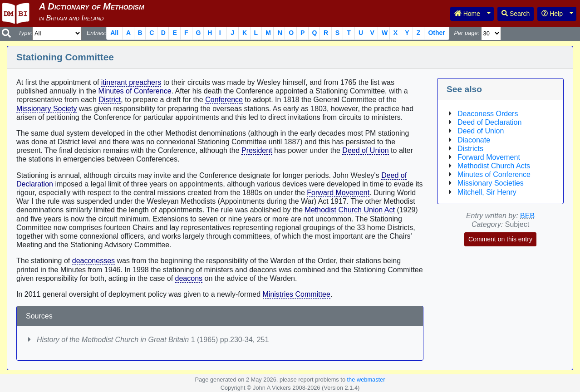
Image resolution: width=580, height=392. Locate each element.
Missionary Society (47, 109)
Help (552, 14)
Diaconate (474, 140)
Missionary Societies (491, 183)
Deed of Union (365, 150)
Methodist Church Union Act (350, 210)
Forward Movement (338, 193)
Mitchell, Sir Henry (487, 192)
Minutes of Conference (135, 91)
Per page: (467, 33)
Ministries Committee (297, 294)
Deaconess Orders (488, 114)
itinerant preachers (131, 82)
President (257, 150)
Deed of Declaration (489, 122)
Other (436, 33)
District (110, 100)
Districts (470, 149)
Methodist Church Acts (494, 166)
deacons (189, 278)
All (114, 33)
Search (516, 14)
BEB (527, 216)
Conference (224, 100)
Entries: (96, 33)
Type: (25, 33)
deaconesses (93, 261)
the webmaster (366, 380)
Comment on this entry (500, 239)
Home (467, 14)
